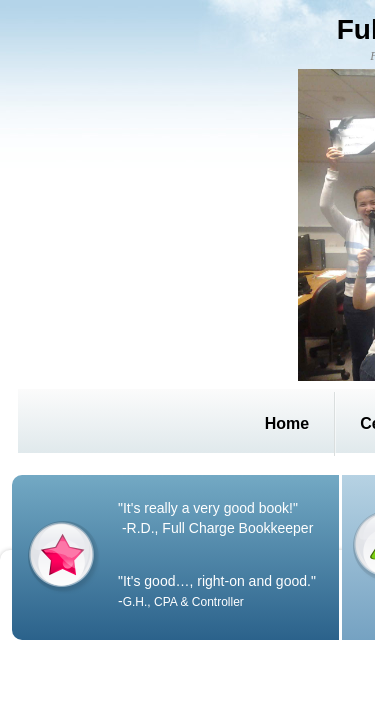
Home (287, 423)
